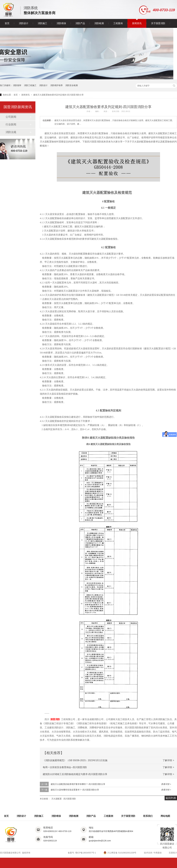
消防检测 (99, 23)
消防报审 (17, 85)
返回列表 (171, 798)
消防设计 (24, 23)
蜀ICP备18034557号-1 (86, 853)
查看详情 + (166, 784)
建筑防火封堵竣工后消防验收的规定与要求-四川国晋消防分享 (75, 774)
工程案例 (118, 23)
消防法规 (11, 132)
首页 (7, 23)
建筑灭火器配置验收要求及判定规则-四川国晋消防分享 (58, 95)
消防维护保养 (56, 85)
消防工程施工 (30, 85)
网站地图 (165, 816)
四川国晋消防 (70, 799)
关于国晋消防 (158, 23)
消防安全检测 (72, 85)
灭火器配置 (56, 799)
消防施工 (42, 23)
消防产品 (80, 23)
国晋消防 (55, 719)
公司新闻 (11, 117)
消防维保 (61, 23)
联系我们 (148, 816)
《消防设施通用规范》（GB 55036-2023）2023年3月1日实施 (75, 760)
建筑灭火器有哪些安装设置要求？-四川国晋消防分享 (75, 790)
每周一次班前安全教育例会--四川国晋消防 (65, 767)
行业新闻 (11, 124)
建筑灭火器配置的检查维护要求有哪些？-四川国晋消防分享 (78, 784)
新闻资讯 (137, 23)
